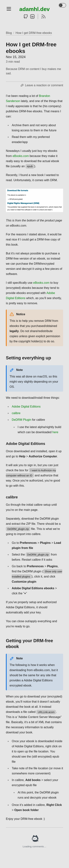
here (55, 432)
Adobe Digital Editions (26, 407)
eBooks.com (21, 156)
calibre (16, 413)
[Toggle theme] (62, 5)
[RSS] (43, 16)
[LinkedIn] (32, 16)
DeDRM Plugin (22, 420)
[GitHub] (26, 16)
